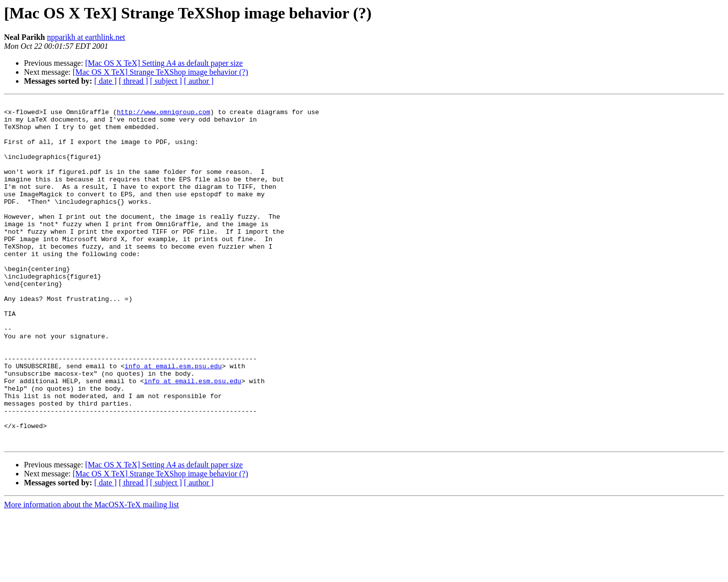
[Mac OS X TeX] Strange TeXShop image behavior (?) (161, 72)
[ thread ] (133, 81)
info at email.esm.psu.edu (173, 420)
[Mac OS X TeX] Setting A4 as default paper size (164, 63)
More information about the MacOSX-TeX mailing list (91, 573)
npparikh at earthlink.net (86, 37)
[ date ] (105, 81)
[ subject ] (166, 81)
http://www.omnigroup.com (163, 115)
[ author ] (199, 81)
